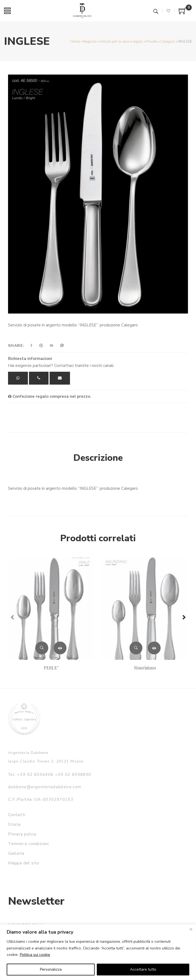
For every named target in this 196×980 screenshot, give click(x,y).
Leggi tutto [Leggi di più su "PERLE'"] (60, 648)
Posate (152, 42)
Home (75, 42)
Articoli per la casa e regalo (121, 42)
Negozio (90, 42)
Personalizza (51, 969)
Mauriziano (145, 668)
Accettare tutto (143, 969)
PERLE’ (51, 668)
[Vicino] (191, 929)
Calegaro (168, 42)
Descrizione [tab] (98, 458)
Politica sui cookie (35, 955)
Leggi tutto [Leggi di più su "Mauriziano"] (154, 648)
